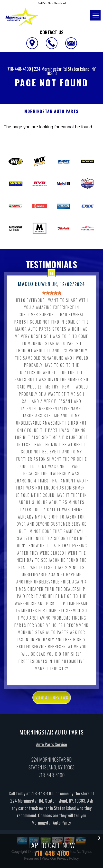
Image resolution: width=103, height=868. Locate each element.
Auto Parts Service (51, 753)
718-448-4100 (19, 69)
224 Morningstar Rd (50, 69)
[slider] (52, 301)
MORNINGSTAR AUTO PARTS (51, 111)
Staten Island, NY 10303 (71, 71)
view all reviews (52, 706)
